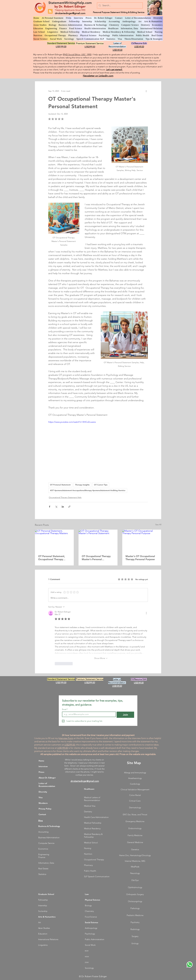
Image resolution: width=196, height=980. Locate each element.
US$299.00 (70, 745)
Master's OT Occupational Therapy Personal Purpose (140, 558)
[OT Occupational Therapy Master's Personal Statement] (98, 541)
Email (65, 709)
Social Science (92, 922)
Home (41, 761)
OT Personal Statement (60, 485)
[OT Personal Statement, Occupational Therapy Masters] (54, 541)
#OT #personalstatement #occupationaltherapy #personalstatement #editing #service (88, 490)
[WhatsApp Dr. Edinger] (190, 965)
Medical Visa (90, 806)
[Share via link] (69, 507)
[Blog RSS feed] (50, 11)
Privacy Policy (45, 809)
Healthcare (89, 789)
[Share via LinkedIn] (63, 507)
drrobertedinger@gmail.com (70, 13)
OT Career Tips (101, 485)
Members (43, 803)
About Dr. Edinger (47, 778)
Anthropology (91, 928)
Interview (43, 766)
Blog (40, 821)
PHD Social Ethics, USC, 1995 (77, 54)
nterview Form (66, 738)
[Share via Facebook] (50, 507)
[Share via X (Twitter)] (56, 507)
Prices (41, 772)
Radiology (135, 929)
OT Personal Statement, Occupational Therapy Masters (52, 558)
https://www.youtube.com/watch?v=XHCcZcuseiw (72, 422)
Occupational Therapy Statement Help (65, 497)
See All (158, 525)
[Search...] (120, 5)
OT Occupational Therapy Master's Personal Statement (96, 558)
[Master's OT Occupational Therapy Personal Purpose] (142, 541)
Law (87, 894)
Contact (42, 814)
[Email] (88, 714)
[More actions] (146, 91)
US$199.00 (63, 748)
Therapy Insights (82, 485)
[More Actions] (146, 613)
